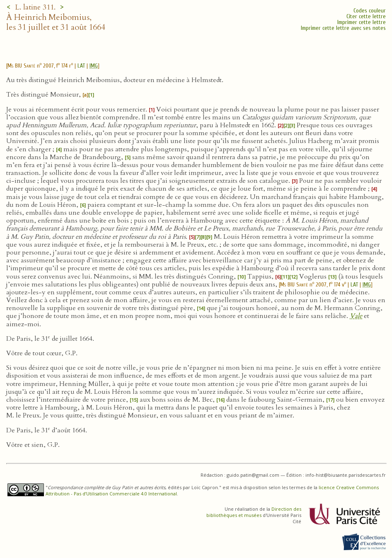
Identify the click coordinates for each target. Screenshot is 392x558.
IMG (94, 66)
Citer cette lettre (366, 16)
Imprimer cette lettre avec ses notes (343, 28)
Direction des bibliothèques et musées (254, 512)
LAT (81, 66)
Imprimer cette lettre (362, 22)
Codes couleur (370, 11)
